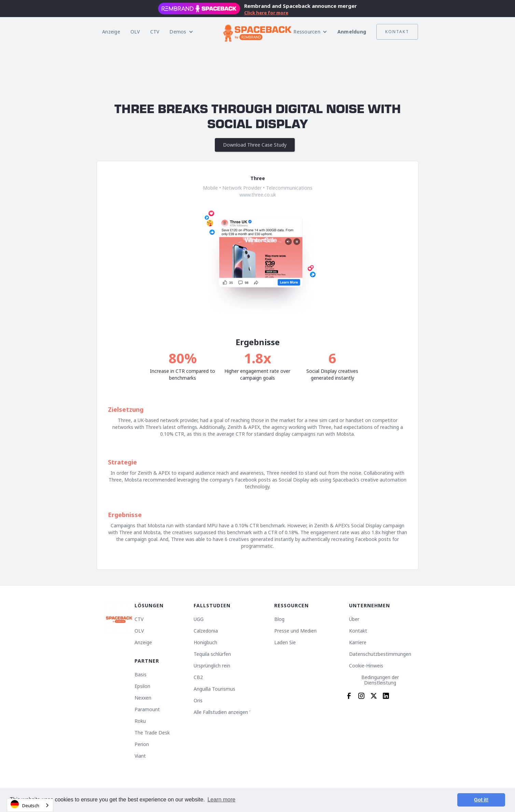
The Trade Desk (152, 733)
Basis (141, 675)
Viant (140, 756)
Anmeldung (352, 32)
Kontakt (397, 32)
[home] (257, 32)
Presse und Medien (295, 631)
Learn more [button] (221, 800)
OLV (135, 32)
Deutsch (25, 804)
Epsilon (142, 686)
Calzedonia (206, 631)
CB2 (198, 677)
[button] (181, 32)
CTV (155, 32)
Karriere (358, 642)
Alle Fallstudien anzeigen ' (222, 712)
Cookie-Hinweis (366, 666)
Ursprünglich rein (212, 666)
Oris (198, 701)
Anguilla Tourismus (214, 689)
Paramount (147, 709)
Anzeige (111, 32)
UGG (199, 619)
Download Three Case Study (255, 145)
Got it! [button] (481, 800)
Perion (142, 744)
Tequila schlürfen (212, 654)
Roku (140, 721)
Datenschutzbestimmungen (380, 654)
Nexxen (143, 698)
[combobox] (30, 805)
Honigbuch (205, 642)
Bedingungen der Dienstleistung (380, 680)
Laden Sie (285, 642)
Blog (279, 619)
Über (354, 619)
